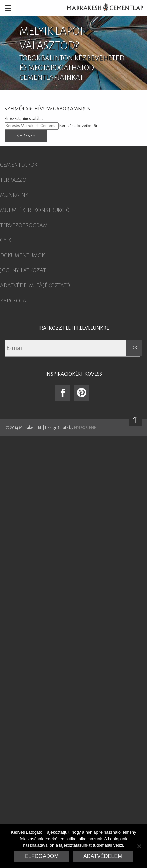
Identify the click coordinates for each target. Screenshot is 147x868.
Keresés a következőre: (80, 126)
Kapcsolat (14, 301)
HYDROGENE (85, 428)
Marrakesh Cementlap (101, 8)
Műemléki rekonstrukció (35, 210)
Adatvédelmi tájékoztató (35, 286)
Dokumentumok (22, 256)
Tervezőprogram (24, 225)
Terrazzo (13, 180)
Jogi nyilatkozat (23, 270)
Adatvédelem (103, 856)
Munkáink (14, 195)
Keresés (26, 136)
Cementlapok (19, 165)
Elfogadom (42, 856)
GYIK (6, 240)
